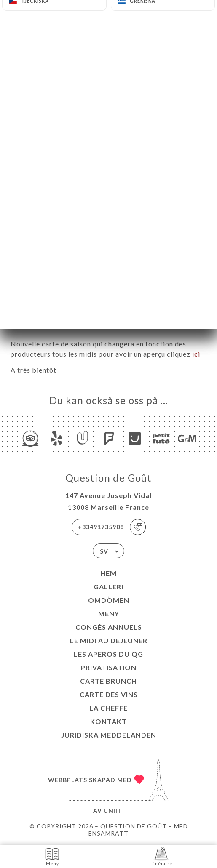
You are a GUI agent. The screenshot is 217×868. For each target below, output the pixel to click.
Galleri (108, 587)
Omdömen (109, 600)
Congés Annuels (109, 627)
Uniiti (114, 811)
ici (196, 354)
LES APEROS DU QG (108, 654)
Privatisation (109, 667)
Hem (108, 573)
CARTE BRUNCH (108, 681)
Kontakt (108, 721)
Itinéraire (161, 856)
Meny (109, 614)
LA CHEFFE (108, 708)
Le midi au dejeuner (109, 640)
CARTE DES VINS (109, 694)
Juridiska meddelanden (109, 735)
